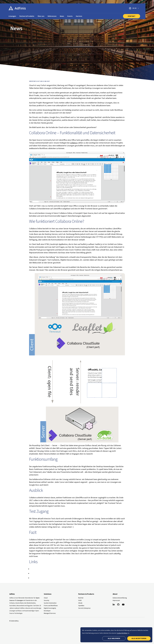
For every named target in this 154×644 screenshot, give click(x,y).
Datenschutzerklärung (120, 598)
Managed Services (50, 613)
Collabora (74, 143)
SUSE (80, 600)
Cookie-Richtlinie (122, 633)
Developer (47, 611)
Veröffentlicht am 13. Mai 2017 (39, 81)
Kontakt (132, 16)
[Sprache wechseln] (134, 8)
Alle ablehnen (114, 638)
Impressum (116, 600)
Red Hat (81, 598)
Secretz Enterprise (84, 608)
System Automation (50, 603)
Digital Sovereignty (50, 608)
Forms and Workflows (51, 606)
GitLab (80, 603)
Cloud (46, 598)
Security (47, 600)
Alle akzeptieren (139, 638)
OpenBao (81, 606)
